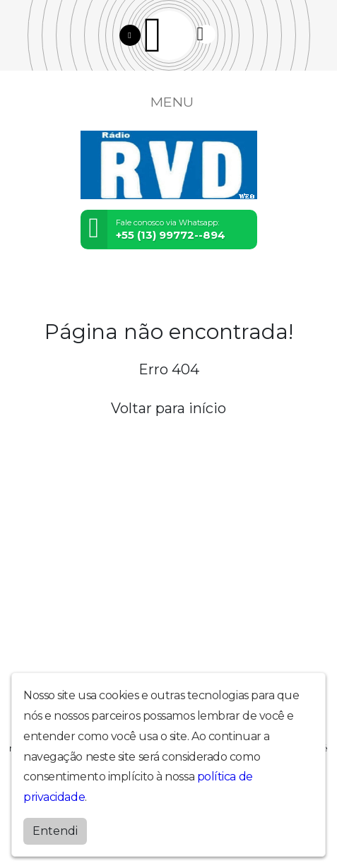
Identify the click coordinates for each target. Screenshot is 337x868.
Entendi (55, 831)
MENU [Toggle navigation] (169, 102)
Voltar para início (168, 408)
